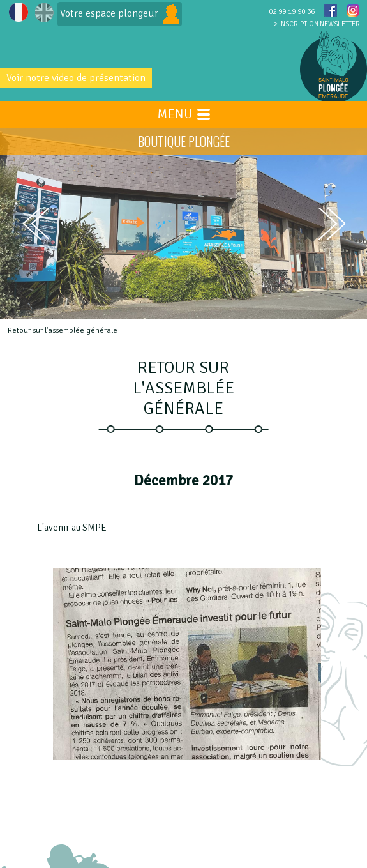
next (331, 224)
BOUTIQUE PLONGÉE (184, 141)
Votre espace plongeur (120, 14)
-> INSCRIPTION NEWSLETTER (316, 24)
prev (36, 224)
